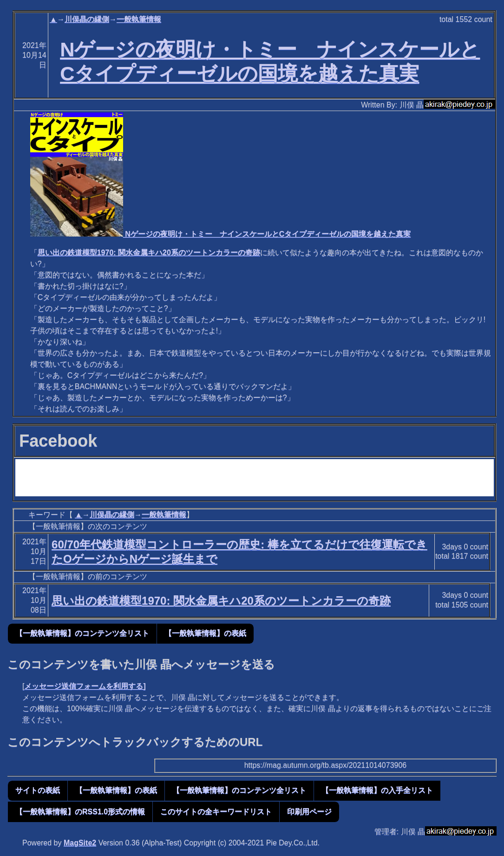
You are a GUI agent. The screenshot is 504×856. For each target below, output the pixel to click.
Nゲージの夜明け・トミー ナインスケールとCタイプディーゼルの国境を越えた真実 (221, 234)
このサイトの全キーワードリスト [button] (216, 812)
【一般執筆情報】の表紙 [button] (205, 633)
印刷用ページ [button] (309, 812)
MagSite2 (80, 843)
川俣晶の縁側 (87, 19)
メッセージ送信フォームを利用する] (85, 686)
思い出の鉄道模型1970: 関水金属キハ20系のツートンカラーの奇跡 (149, 253)
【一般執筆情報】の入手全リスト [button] (377, 790)
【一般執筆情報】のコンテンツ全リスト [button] (82, 633)
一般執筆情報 (139, 19)
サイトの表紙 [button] (38, 790)
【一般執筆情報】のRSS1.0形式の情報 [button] (80, 812)
